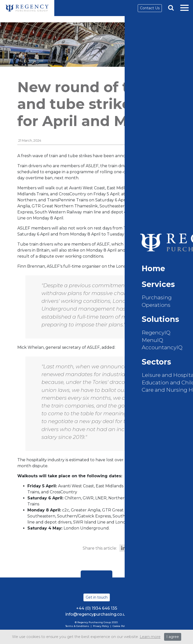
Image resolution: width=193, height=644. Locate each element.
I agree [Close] (173, 637)
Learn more (150, 637)
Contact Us (150, 8)
